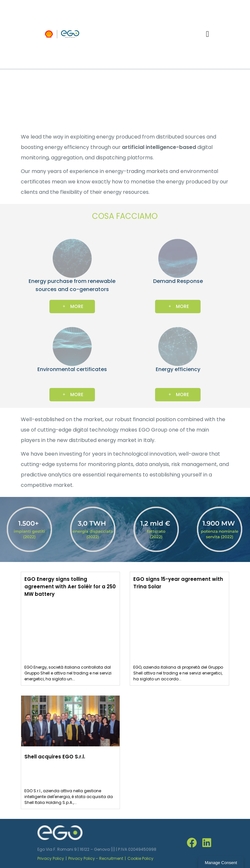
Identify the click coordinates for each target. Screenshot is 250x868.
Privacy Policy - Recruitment (96, 858)
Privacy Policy (51, 858)
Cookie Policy (140, 858)
